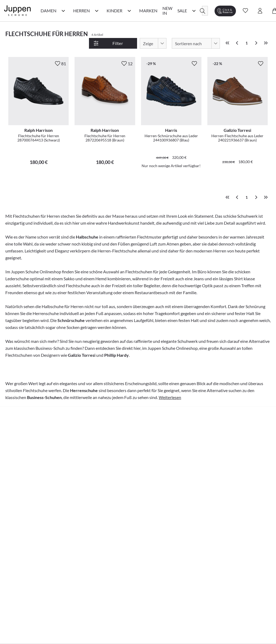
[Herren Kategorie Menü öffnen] (97, 11)
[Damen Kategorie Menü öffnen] (63, 11)
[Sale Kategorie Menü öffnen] (194, 11)
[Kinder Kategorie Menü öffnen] (129, 11)
